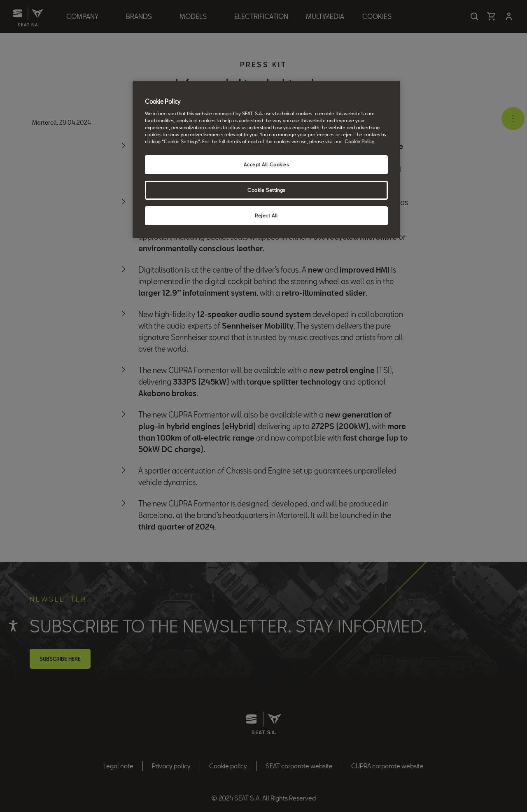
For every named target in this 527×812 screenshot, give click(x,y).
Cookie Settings (266, 190)
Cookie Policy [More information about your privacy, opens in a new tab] (359, 141)
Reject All (266, 216)
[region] (266, 160)
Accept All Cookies (266, 164)
